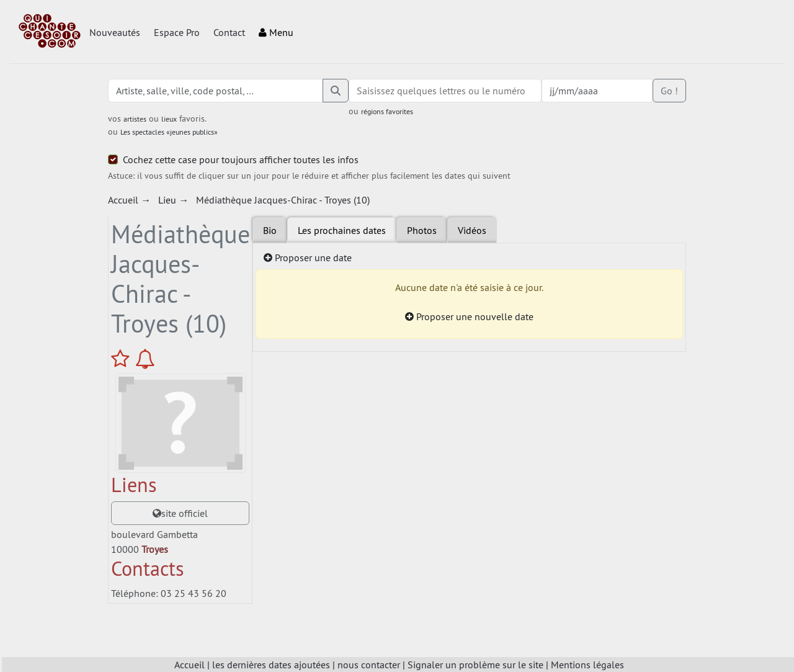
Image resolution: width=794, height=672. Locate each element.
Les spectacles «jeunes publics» (169, 132)
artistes (135, 119)
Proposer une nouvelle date (469, 316)
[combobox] (445, 91)
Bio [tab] (270, 230)
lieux (169, 119)
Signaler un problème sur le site (475, 665)
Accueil (190, 665)
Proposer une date (308, 258)
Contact (229, 32)
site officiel (180, 513)
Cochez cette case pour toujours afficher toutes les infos (241, 159)
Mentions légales (587, 665)
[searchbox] (445, 91)
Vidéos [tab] (472, 230)
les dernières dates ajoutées (271, 665)
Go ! (669, 91)
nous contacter (369, 665)
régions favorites (387, 111)
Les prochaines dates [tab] (342, 230)
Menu (276, 32)
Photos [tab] (422, 230)
